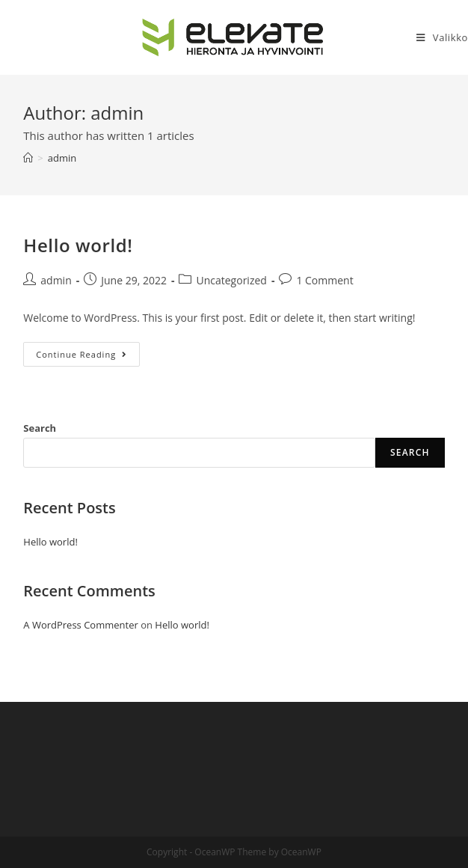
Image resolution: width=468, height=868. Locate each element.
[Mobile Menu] (442, 37)
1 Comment (324, 280)
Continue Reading (88, 357)
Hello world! (78, 245)
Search (40, 428)
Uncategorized (231, 280)
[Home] (28, 158)
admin (56, 280)
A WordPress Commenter (81, 625)
